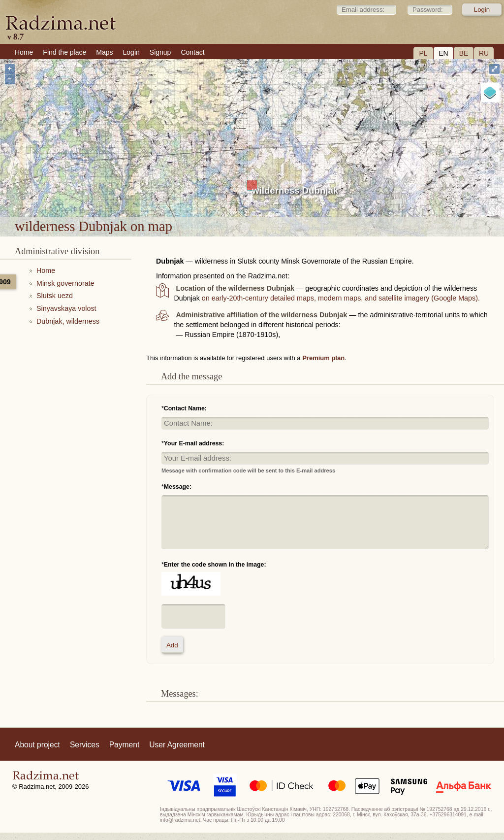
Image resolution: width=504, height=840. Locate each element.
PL (423, 53)
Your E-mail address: (194, 443)
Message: (178, 487)
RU (484, 53)
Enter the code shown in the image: (215, 565)
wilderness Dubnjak (295, 190)
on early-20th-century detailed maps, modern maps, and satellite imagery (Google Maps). (341, 298)
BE (464, 53)
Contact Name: (185, 408)
